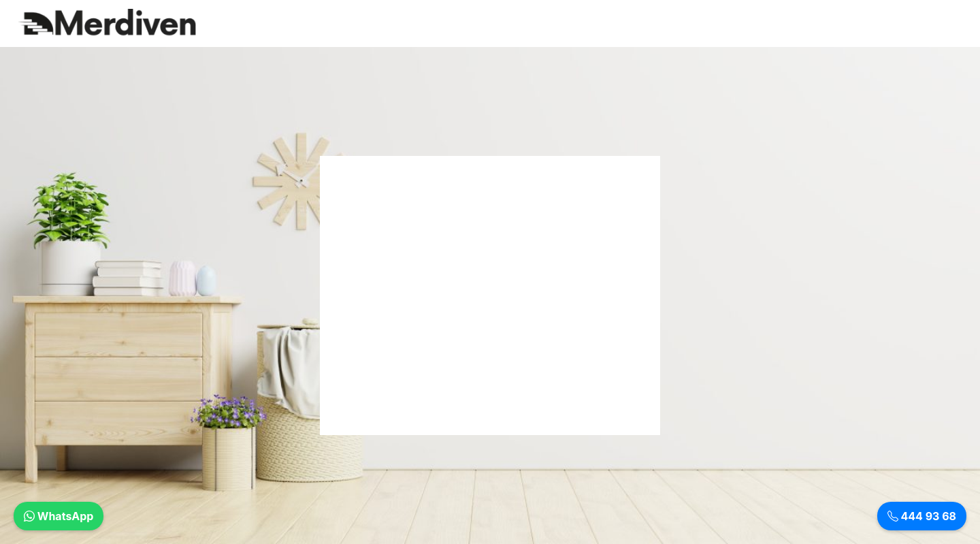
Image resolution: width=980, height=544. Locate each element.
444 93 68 (922, 516)
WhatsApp (59, 516)
